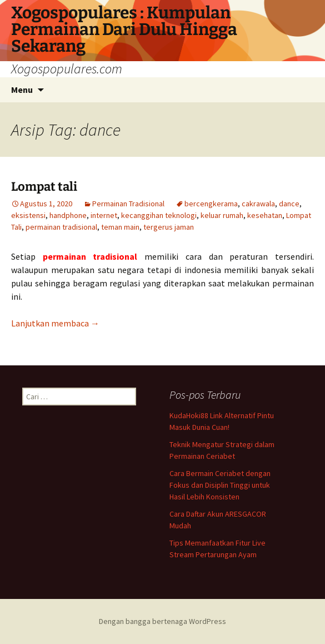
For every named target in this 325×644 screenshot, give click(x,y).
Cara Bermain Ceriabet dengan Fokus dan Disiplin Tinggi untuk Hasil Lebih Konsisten (220, 485)
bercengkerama (211, 204)
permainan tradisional (61, 227)
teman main (120, 227)
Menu (22, 90)
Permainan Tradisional (128, 204)
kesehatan (265, 215)
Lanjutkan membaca (55, 323)
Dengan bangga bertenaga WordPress (162, 621)
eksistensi (28, 215)
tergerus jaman (169, 227)
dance (289, 204)
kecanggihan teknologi (159, 215)
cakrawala (258, 204)
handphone (68, 215)
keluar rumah (222, 215)
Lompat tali (44, 187)
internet (104, 215)
